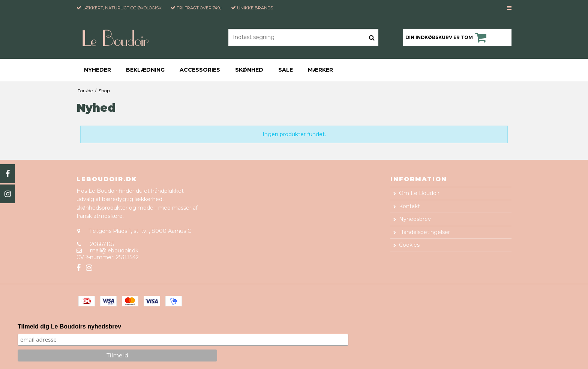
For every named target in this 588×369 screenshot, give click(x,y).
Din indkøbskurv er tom (447, 37)
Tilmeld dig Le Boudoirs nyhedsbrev (69, 326)
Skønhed (249, 70)
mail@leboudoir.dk (114, 250)
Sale (286, 70)
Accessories (200, 70)
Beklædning (145, 70)
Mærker (320, 70)
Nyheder (97, 70)
